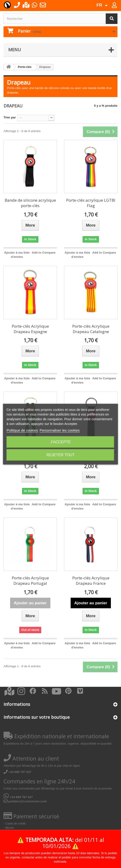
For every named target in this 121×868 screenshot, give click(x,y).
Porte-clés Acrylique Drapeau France (91, 581)
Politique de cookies (22, 430)
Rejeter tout (60, 455)
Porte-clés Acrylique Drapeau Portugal (30, 581)
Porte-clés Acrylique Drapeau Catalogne (91, 329)
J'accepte (61, 442)
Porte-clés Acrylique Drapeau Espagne (30, 329)
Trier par (10, 117)
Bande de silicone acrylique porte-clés (30, 203)
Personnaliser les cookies (60, 430)
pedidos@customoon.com (25, 801)
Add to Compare (44, 253)
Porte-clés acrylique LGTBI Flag (91, 203)
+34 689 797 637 (18, 772)
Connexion (117, 6)
